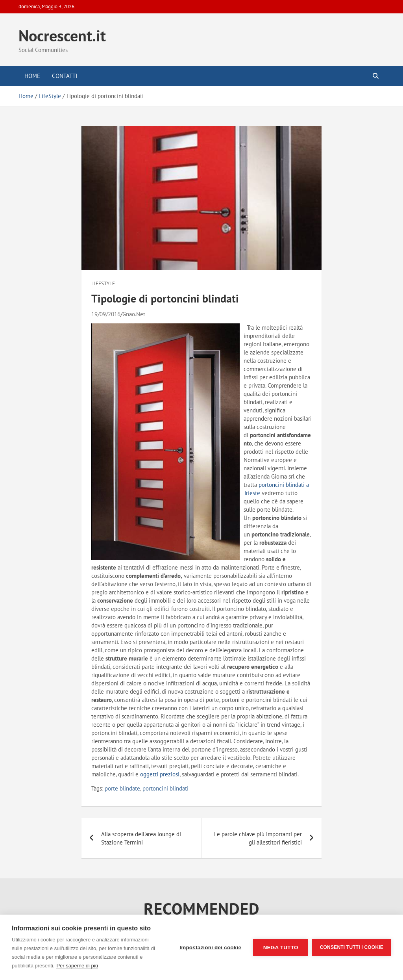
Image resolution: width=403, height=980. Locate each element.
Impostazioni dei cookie (210, 948)
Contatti (65, 76)
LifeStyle (103, 283)
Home (32, 76)
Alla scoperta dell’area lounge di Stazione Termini (141, 838)
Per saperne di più (77, 966)
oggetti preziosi (160, 774)
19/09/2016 (106, 314)
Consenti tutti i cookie (352, 947)
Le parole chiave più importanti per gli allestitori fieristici (258, 838)
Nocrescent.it (62, 35)
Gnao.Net (134, 314)
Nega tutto (280, 948)
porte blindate (122, 788)
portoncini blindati (165, 788)
